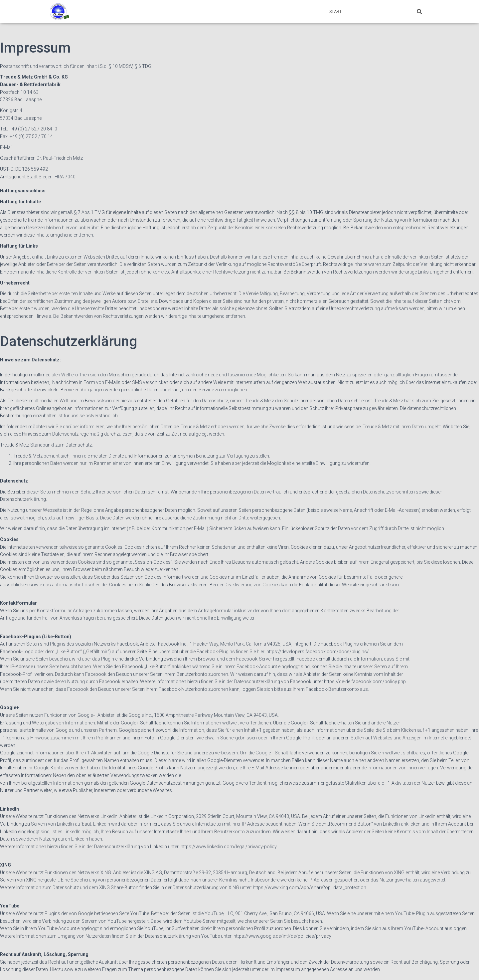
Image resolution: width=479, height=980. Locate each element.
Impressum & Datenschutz (379, 12)
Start (335, 12)
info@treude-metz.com (39, 147)
